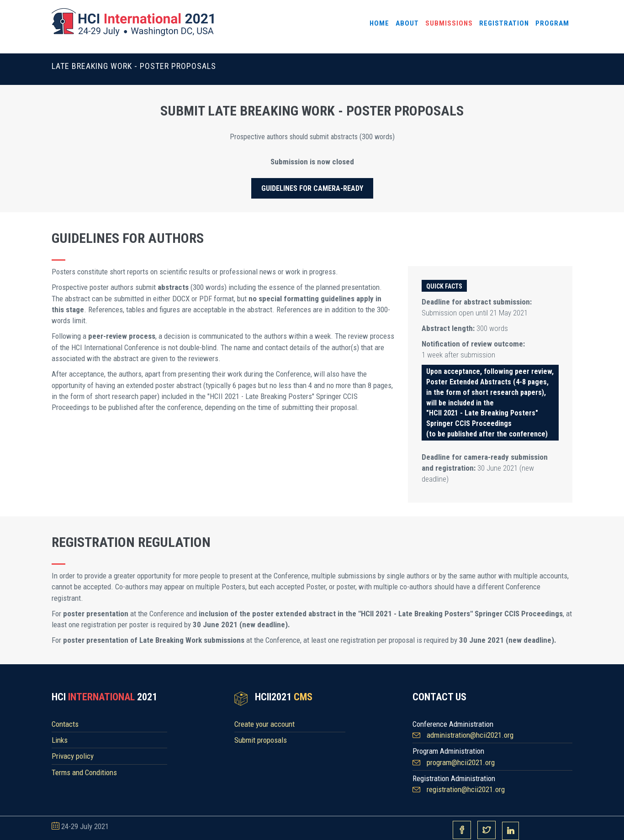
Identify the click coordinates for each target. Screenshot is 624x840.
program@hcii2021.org (461, 762)
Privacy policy (73, 756)
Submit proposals (261, 740)
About (407, 23)
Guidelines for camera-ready (312, 188)
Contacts (65, 724)
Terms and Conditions (84, 772)
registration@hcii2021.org (466, 789)
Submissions (449, 23)
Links (60, 740)
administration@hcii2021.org (470, 735)
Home (379, 23)
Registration (504, 23)
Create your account (264, 724)
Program (552, 23)
